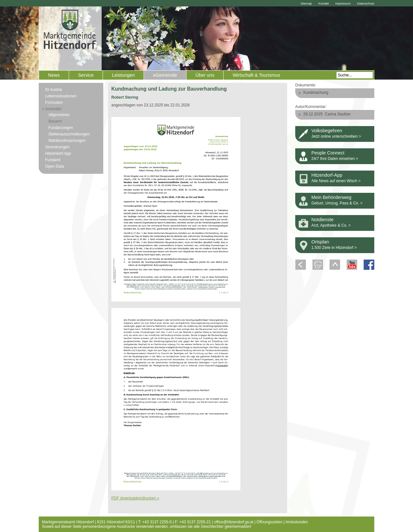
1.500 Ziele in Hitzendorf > (334, 248)
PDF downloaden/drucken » (135, 498)
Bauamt (55, 121)
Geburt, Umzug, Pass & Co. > (337, 203)
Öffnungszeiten (270, 522)
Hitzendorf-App (58, 153)
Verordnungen (57, 147)
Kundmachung (316, 93)
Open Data (55, 166)
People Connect (328, 153)
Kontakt (324, 3)
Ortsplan (320, 242)
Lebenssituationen (61, 96)
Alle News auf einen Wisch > (336, 181)
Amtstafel (53, 109)
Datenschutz (366, 3)
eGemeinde (165, 75)
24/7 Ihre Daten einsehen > (335, 159)
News (54, 75)
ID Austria (54, 90)
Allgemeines (59, 115)
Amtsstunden (297, 522)
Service (86, 75)
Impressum (343, 3)
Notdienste (322, 220)
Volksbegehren (327, 131)
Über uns (205, 75)
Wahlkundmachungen (67, 141)
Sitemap (306, 3)
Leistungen (123, 75)
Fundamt (53, 160)
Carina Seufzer (338, 114)
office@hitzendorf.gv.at (234, 522)
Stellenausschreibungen (69, 134)
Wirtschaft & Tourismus (256, 75)
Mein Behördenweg (331, 197)
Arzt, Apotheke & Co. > (331, 225)
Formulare (54, 103)
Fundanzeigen (61, 128)
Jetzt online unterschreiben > (336, 136)
